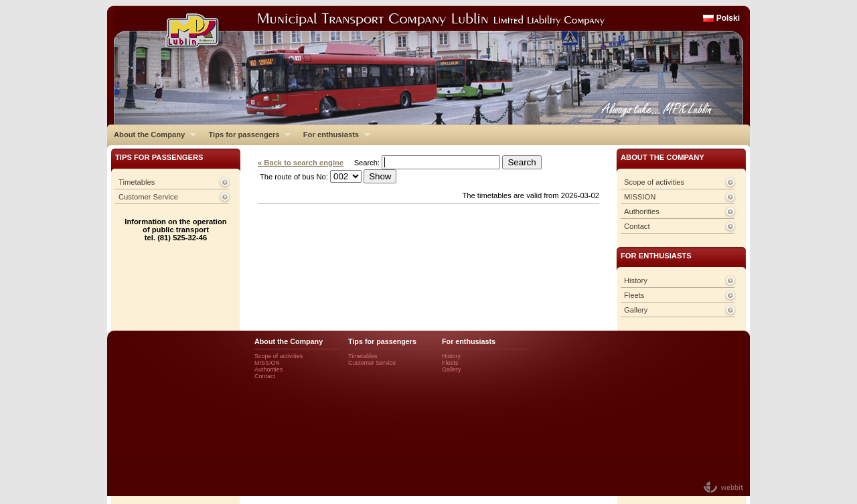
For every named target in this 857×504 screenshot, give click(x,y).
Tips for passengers (246, 135)
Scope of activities (654, 182)
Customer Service (148, 197)
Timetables (137, 182)
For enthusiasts (333, 135)
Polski (728, 18)
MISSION (640, 197)
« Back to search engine (301, 163)
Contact (637, 226)
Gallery (636, 310)
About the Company (152, 135)
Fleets (634, 295)
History (636, 280)
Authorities (642, 212)
